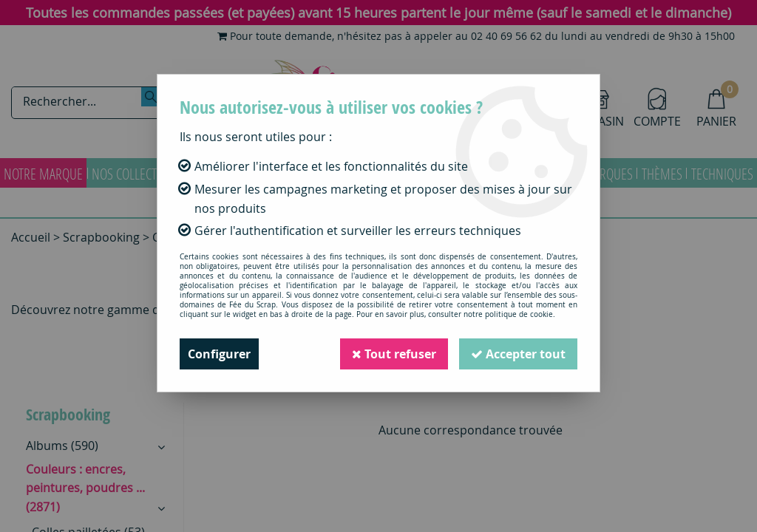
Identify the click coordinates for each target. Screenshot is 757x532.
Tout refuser (394, 354)
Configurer (219, 354)
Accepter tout (518, 354)
